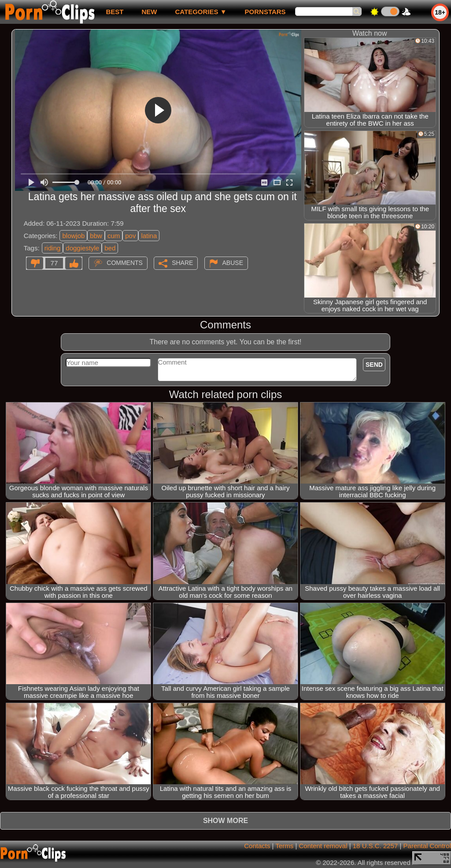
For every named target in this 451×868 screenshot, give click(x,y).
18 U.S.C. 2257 (375, 846)
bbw (96, 236)
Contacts (257, 846)
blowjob (73, 236)
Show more (225, 821)
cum (114, 236)
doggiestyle (82, 248)
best (115, 12)
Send (374, 365)
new (149, 12)
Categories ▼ (201, 12)
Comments (125, 263)
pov (130, 236)
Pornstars (265, 12)
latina (149, 236)
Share (182, 263)
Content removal (323, 846)
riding (53, 248)
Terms (284, 846)
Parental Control (427, 846)
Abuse (233, 263)
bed (110, 248)
